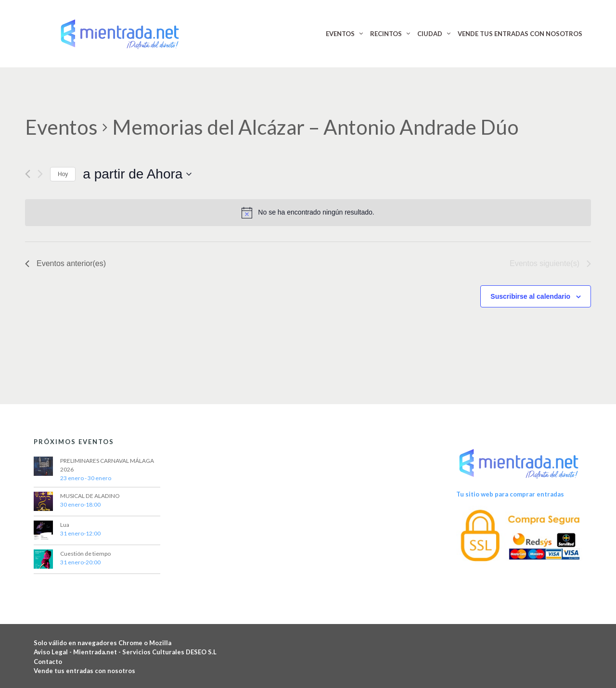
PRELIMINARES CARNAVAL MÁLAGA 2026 (107, 465)
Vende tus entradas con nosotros (84, 671)
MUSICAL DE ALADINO (90, 496)
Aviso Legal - (53, 652)
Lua (65, 525)
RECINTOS (386, 34)
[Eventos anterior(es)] (28, 174)
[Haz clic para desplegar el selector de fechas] (137, 174)
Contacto (48, 662)
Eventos (61, 127)
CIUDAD (430, 34)
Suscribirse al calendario (530, 296)
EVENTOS (340, 34)
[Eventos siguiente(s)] (40, 174)
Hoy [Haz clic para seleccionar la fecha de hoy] (63, 174)
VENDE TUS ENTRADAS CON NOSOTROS (520, 34)
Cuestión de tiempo (85, 554)
